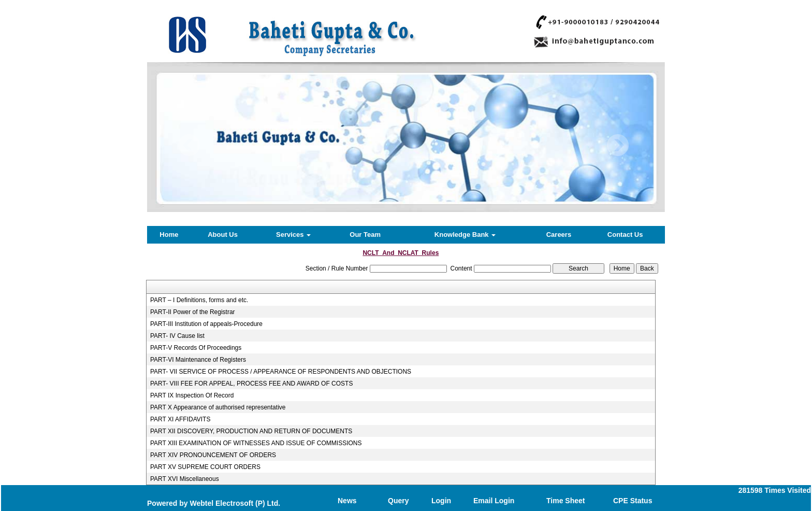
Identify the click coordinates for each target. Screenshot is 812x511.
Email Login (494, 501)
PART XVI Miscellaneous (185, 479)
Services (293, 235)
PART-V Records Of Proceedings (196, 348)
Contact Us (625, 235)
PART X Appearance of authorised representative (218, 407)
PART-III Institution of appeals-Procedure (206, 324)
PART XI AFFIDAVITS (180, 419)
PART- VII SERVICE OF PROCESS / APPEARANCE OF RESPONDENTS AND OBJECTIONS (281, 372)
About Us (223, 235)
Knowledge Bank (465, 235)
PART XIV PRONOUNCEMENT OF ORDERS (213, 455)
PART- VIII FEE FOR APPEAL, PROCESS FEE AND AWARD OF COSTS (251, 384)
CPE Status (633, 501)
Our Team (365, 235)
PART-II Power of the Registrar (193, 312)
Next (618, 145)
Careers (559, 235)
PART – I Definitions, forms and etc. (199, 300)
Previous (189, 145)
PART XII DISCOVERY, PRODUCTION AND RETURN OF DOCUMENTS (251, 431)
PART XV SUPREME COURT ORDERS (205, 467)
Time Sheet (565, 501)
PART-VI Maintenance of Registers (198, 360)
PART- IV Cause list (177, 336)
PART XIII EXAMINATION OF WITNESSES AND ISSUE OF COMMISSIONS (256, 443)
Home (169, 235)
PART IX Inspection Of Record (192, 395)
